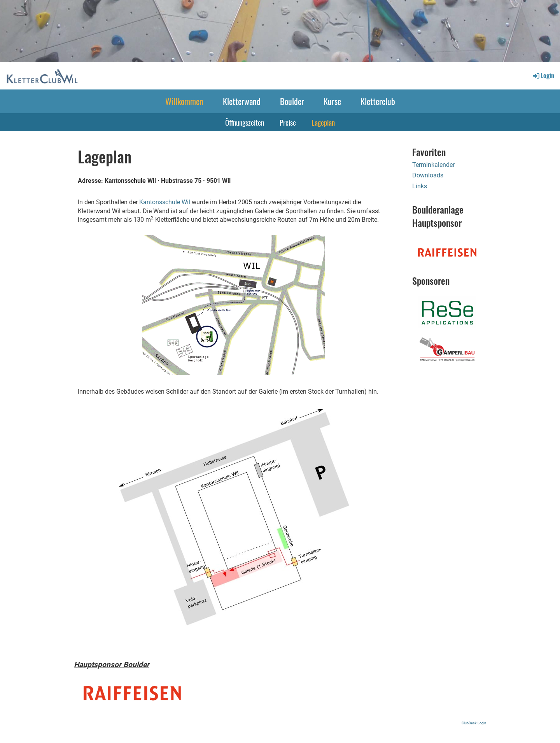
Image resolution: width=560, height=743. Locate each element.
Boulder (292, 101)
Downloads (428, 175)
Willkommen (184, 101)
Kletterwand (242, 101)
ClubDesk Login (474, 723)
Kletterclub (378, 101)
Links (420, 186)
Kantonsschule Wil (165, 202)
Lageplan (323, 122)
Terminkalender (433, 165)
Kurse (332, 101)
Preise (288, 122)
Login (543, 75)
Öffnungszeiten (245, 122)
